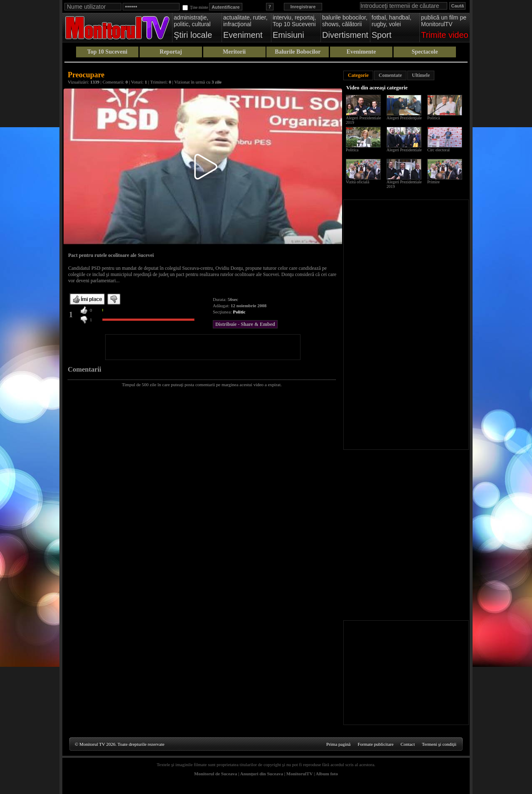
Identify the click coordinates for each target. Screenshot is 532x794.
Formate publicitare (375, 744)
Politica (352, 150)
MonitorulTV (299, 774)
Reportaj (171, 52)
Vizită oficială (357, 182)
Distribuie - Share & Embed (245, 324)
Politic (239, 312)
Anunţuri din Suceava (262, 774)
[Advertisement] (203, 347)
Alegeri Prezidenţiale (404, 118)
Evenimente (361, 52)
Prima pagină (338, 744)
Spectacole (425, 52)
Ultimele (421, 75)
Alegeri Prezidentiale (404, 150)
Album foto (327, 774)
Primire (433, 182)
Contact (408, 744)
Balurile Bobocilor (298, 52)
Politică (434, 118)
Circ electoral (438, 150)
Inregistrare (303, 7)
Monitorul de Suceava (216, 774)
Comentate (390, 75)
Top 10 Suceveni (107, 52)
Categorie (358, 75)
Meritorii (234, 52)
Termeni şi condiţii (439, 744)
